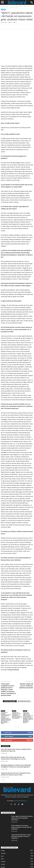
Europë (3, 854)
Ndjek (30, 724)
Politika (3, 838)
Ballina (2, 6)
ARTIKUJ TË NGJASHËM (10, 688)
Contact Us (17, 863)
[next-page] (18, 714)
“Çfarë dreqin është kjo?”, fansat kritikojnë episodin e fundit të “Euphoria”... (21, 824)
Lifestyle (3, 849)
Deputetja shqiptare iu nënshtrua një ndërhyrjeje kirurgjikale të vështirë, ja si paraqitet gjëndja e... (16, 753)
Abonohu (29, 727)
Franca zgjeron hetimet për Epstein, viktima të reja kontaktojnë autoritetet (22, 805)
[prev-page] (16, 714)
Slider (2, 846)
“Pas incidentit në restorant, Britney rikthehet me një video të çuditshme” (21, 815)
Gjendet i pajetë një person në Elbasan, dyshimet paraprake (26, 673)
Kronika (3, 852)
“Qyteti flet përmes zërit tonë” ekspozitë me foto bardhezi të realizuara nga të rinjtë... (16, 761)
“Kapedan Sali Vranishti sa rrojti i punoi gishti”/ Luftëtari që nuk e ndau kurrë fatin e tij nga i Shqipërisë (17, 703)
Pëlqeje (30, 720)
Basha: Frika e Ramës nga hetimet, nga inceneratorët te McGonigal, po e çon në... (14, 745)
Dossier (7, 6)
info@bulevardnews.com (21, 788)
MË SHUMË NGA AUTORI (24, 688)
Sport (2, 843)
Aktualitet (3, 841)
